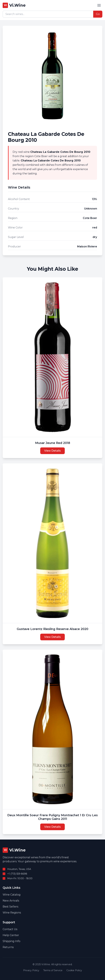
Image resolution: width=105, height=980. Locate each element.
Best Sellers (10, 907)
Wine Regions (12, 913)
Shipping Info (12, 941)
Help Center (11, 935)
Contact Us (10, 929)
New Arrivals (11, 901)
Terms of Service (53, 970)
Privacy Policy (31, 970)
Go (98, 14)
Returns (8, 947)
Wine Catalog (12, 895)
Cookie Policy (74, 970)
